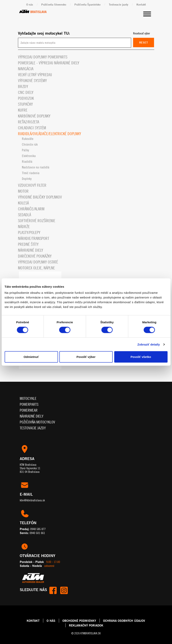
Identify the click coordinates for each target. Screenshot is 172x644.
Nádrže (24, 227)
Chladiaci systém (32, 128)
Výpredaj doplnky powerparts (43, 57)
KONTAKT (33, 621)
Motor (23, 191)
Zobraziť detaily (149, 344)
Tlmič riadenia (31, 173)
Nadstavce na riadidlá (36, 167)
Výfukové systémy (32, 81)
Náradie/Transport (34, 238)
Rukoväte (28, 139)
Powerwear (29, 410)
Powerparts (29, 404)
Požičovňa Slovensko (54, 4)
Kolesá (23, 203)
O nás (30, 4)
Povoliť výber (86, 357)
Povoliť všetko (141, 357)
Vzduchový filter (32, 185)
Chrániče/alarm (31, 209)
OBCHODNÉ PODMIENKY (79, 621)
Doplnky (27, 179)
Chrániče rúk (30, 144)
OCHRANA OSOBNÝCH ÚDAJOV (124, 621)
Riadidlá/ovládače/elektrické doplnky (49, 134)
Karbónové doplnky (34, 116)
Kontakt (141, 4)
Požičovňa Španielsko (87, 4)
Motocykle (28, 398)
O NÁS (51, 621)
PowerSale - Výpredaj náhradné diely (49, 63)
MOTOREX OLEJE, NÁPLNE (36, 268)
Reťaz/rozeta (29, 122)
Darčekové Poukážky (35, 256)
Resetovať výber (141, 33)
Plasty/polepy (29, 232)
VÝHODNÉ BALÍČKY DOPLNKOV (40, 197)
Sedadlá (24, 215)
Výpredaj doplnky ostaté (38, 262)
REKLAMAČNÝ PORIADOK (86, 625)
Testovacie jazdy (118, 4)
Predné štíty (28, 244)
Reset (144, 42)
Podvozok (26, 98)
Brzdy (23, 86)
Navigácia (26, 69)
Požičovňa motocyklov (37, 422)
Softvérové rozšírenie (37, 221)
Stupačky (25, 104)
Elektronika (29, 156)
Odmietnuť (31, 357)
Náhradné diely (31, 250)
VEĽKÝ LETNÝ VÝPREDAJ (35, 75)
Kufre (23, 110)
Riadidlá (27, 162)
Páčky (25, 150)
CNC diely (26, 92)
